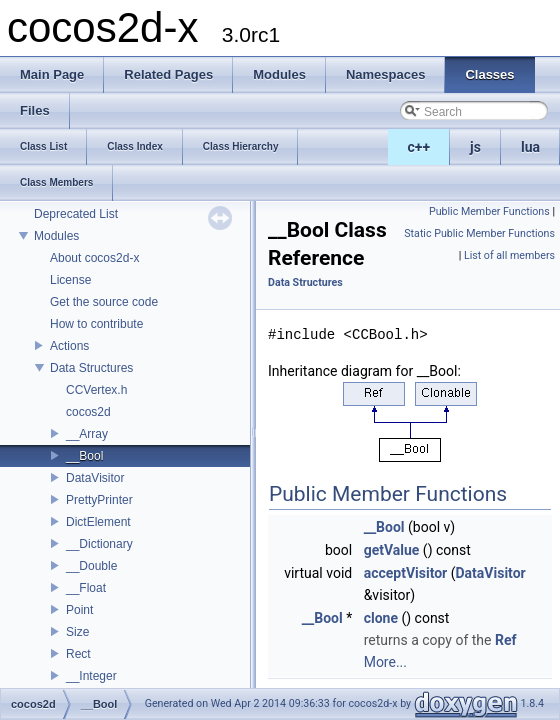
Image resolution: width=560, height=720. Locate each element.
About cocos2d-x (94, 258)
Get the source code (104, 302)
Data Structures (91, 368)
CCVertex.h (96, 390)
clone (381, 618)
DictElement (98, 522)
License (70, 280)
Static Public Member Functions (479, 233)
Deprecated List (76, 214)
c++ (419, 147)
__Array (87, 434)
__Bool (84, 456)
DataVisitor (95, 478)
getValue (392, 550)
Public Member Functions (489, 211)
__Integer (91, 676)
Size (77, 632)
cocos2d (88, 412)
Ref (506, 640)
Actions (69, 346)
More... (385, 662)
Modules (56, 236)
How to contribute (96, 324)
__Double (91, 566)
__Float (86, 588)
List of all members (509, 255)
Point (79, 610)
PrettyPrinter (99, 500)
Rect (78, 654)
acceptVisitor (406, 573)
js (475, 147)
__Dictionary (99, 544)
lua (530, 147)
